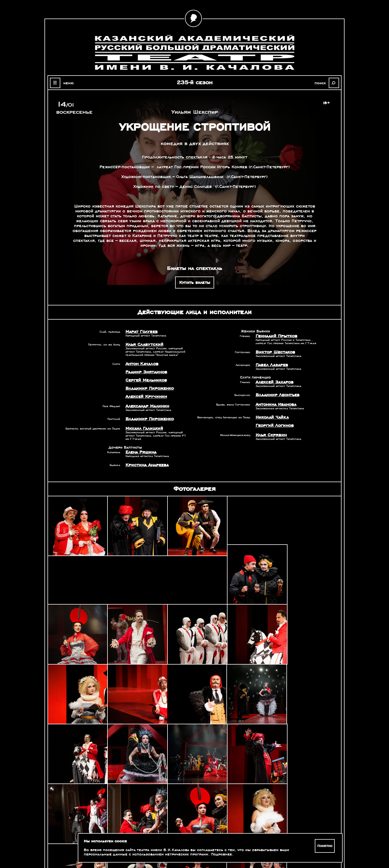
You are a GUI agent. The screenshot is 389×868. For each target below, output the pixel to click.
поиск (321, 83)
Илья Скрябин (270, 435)
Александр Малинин (146, 406)
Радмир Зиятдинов (145, 372)
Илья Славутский (143, 344)
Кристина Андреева (146, 465)
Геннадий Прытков (275, 336)
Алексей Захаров (274, 382)
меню (67, 83)
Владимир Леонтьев (276, 395)
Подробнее (222, 854)
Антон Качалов (141, 364)
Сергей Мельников (145, 380)
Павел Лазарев (271, 365)
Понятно (325, 846)
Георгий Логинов (274, 425)
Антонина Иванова (275, 404)
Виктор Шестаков (274, 352)
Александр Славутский (285, 795)
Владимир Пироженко (148, 388)
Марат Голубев (140, 332)
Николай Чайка (271, 417)
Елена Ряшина (140, 452)
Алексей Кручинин (145, 397)
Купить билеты (195, 283)
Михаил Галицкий (143, 428)
